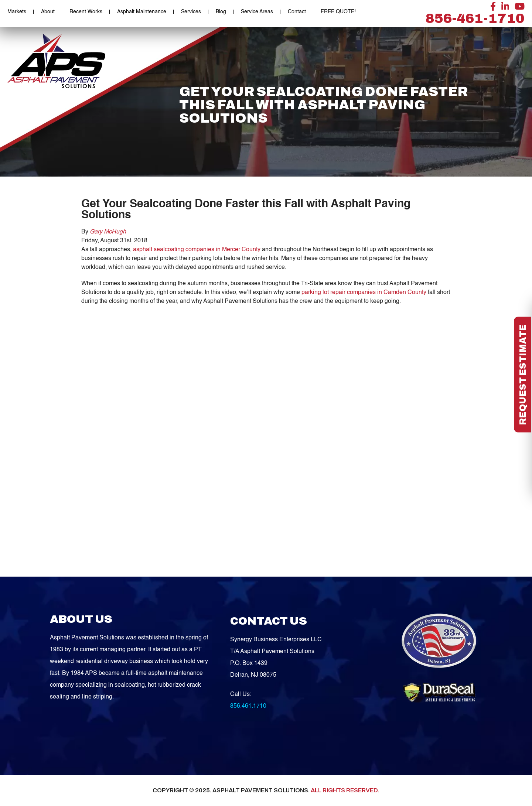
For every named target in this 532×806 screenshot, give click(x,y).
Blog (221, 12)
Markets (17, 12)
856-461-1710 (475, 18)
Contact (297, 12)
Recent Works (86, 12)
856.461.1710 (248, 706)
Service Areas (257, 12)
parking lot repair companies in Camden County (364, 293)
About (48, 12)
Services (191, 12)
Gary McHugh (108, 232)
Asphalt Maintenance (142, 12)
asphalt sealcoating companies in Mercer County (197, 250)
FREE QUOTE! (338, 12)
